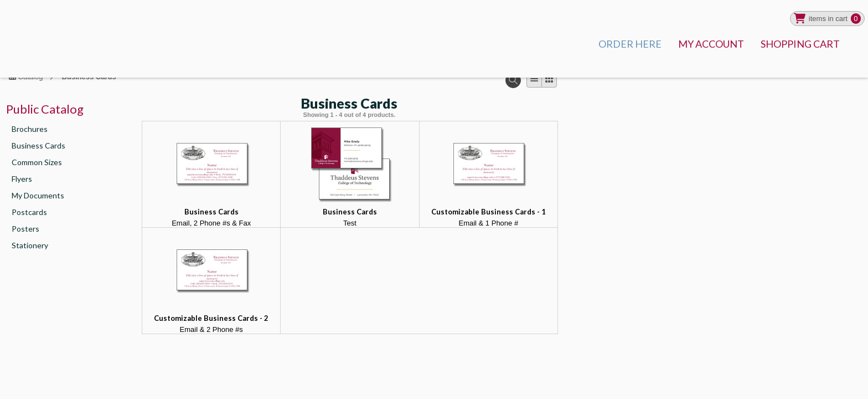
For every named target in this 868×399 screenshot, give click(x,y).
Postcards (29, 212)
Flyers (22, 179)
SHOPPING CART (800, 44)
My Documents (38, 195)
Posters (25, 229)
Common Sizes (37, 162)
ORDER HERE (630, 44)
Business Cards (38, 145)
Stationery (30, 245)
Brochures (30, 129)
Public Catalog (45, 109)
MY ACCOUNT (711, 44)
